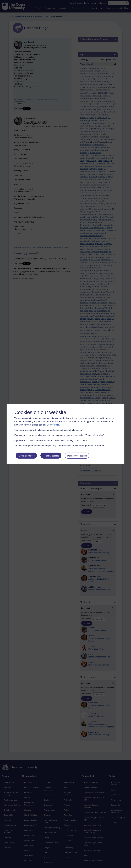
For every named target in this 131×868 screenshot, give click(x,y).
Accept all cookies (26, 456)
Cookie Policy (53, 425)
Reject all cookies (51, 456)
